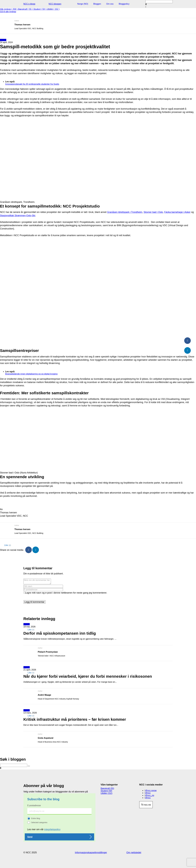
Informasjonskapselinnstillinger (91, 853)
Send (30, 837)
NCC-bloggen (55, 4)
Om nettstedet (134, 853)
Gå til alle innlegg (8, 12)
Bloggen (97, 4)
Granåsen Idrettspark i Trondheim (125, 212)
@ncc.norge (151, 790)
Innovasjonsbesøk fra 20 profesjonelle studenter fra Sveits (32, 84)
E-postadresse (34, 805)
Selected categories (39, 822)
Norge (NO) (83, 4)
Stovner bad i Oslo (153, 212)
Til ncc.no (146, 805)
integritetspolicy (52, 829)
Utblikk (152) (107, 793)
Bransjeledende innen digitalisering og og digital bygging (31, 374)
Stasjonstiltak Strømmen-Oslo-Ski (18, 216)
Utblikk (3, 40)
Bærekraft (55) (107, 788)
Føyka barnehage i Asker (177, 212)
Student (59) (106, 791)
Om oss (110, 4)
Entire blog (36, 818)
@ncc (148, 793)
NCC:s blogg (29, 4)
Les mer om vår (44, 829)
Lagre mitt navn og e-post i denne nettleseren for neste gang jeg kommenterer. (66, 593)
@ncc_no (150, 795)
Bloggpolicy (124, 4)
